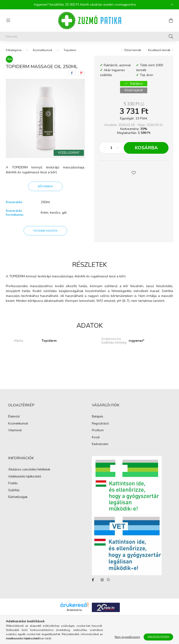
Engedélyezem (158, 637)
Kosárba (146, 148)
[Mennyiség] (111, 148)
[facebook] (72, 73)
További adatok (45, 231)
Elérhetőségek (18, 497)
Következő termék (159, 50)
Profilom (98, 431)
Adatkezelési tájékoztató (25, 477)
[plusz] (118, 148)
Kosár (96, 438)
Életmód (14, 417)
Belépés (98, 417)
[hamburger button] (8, 21)
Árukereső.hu (74, 610)
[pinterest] (81, 73)
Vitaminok (15, 431)
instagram (102, 580)
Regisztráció (100, 424)
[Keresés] (89, 36)
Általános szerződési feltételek (29, 470)
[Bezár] (172, 5)
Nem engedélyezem (127, 637)
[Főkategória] (14, 50)
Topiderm (70, 50)
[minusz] (105, 148)
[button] (134, 172)
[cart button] (171, 21)
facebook (93, 580)
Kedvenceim (100, 444)
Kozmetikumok (43, 50)
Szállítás (14, 491)
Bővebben (45, 186)
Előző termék (133, 50)
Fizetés (13, 484)
